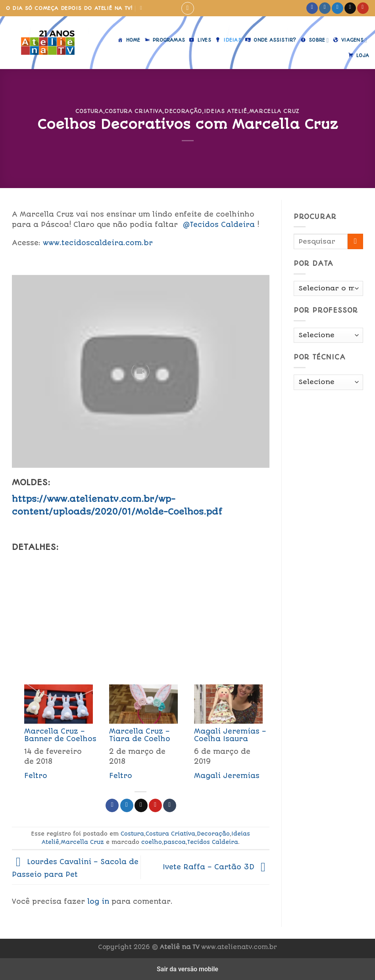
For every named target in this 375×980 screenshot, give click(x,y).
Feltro (36, 776)
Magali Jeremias (227, 776)
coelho (152, 842)
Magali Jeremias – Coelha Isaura (230, 735)
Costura (89, 111)
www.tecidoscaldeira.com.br (98, 243)
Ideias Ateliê (226, 111)
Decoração (183, 111)
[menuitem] (54, 735)
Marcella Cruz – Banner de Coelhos (60, 735)
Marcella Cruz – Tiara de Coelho (140, 735)
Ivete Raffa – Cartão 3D (216, 867)
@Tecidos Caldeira (219, 225)
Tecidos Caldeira (213, 842)
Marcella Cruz (274, 111)
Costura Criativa (134, 111)
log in (98, 901)
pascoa (175, 842)
